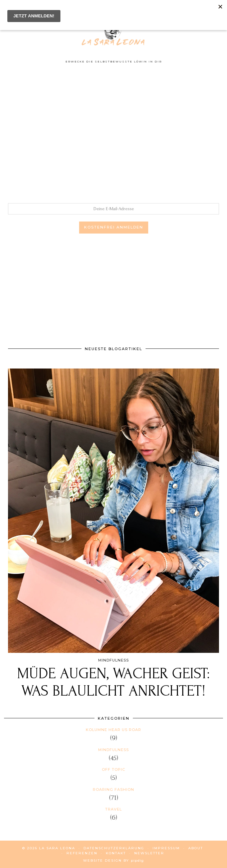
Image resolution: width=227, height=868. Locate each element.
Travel (113, 809)
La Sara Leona (57, 848)
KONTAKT (116, 853)
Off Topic (113, 769)
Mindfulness (113, 750)
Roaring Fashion (113, 789)
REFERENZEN (82, 853)
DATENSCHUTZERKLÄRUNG (114, 848)
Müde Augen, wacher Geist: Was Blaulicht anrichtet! (113, 682)
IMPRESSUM (166, 848)
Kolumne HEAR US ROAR (113, 730)
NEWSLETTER (149, 853)
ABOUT (196, 848)
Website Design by (113, 860)
